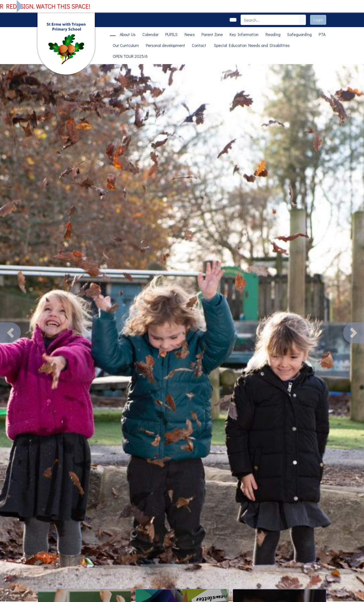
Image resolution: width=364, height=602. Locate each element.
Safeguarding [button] (299, 34)
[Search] (270, 20)
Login (318, 20)
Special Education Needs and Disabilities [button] (252, 45)
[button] (10, 333)
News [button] (190, 34)
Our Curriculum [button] (126, 45)
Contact (199, 45)
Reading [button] (273, 34)
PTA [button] (322, 34)
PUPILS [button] (171, 34)
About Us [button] (128, 34)
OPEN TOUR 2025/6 (130, 56)
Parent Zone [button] (212, 34)
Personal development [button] (165, 45)
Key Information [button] (244, 34)
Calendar (150, 34)
